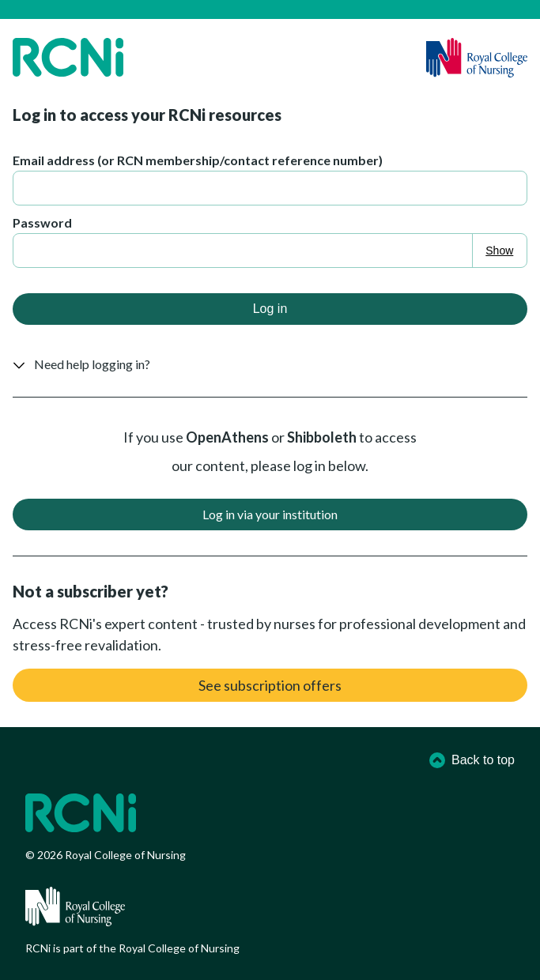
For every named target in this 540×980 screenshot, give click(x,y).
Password (42, 222)
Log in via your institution (270, 514)
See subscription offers (270, 685)
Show (499, 251)
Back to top (472, 760)
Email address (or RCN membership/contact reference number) (198, 160)
